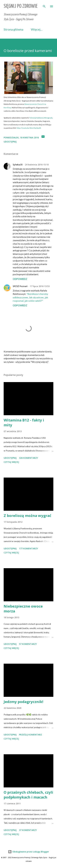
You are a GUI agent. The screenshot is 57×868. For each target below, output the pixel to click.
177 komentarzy (28, 548)
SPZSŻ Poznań (20, 286)
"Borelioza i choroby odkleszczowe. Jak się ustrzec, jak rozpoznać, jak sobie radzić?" (30, 297)
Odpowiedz (20, 279)
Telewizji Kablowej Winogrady (41, 118)
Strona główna (13, 29)
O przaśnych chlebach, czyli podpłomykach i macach (28, 795)
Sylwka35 (18, 165)
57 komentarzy (28, 644)
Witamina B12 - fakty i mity (24, 422)
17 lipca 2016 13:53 (40, 286)
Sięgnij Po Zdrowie (21, 6)
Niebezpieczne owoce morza (23, 609)
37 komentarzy (28, 830)
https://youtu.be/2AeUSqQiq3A (29, 128)
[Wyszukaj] (44, 5)
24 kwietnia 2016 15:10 (37, 165)
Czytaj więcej (11, 462)
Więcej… (37, 29)
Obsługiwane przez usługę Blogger (28, 852)
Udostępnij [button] (10, 142)
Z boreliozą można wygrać (27, 515)
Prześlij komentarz (30, 735)
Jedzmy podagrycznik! (23, 702)
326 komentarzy (28, 458)
